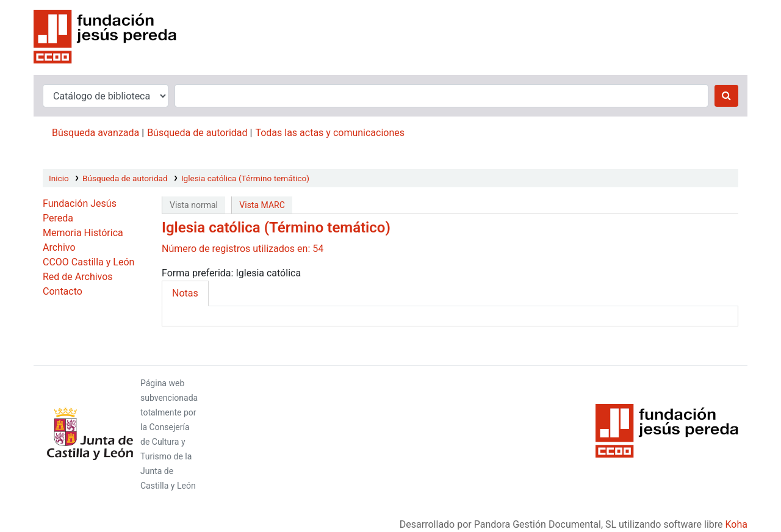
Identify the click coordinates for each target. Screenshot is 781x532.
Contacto (63, 291)
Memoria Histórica (83, 233)
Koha (736, 524)
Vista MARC (262, 205)
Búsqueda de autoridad (197, 133)
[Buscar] (726, 96)
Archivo (59, 247)
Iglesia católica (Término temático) (245, 178)
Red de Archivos (78, 277)
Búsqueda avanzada (95, 133)
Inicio (59, 178)
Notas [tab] (185, 293)
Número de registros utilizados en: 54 (243, 249)
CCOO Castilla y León (88, 262)
